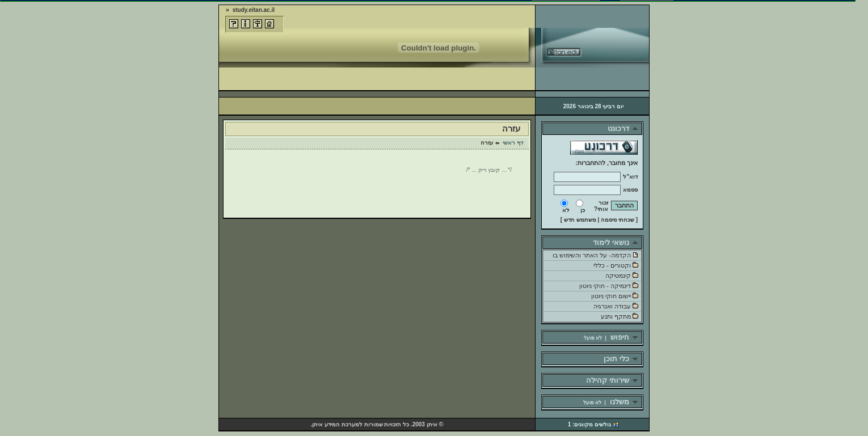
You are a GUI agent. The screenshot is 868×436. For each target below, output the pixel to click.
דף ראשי (513, 143)
